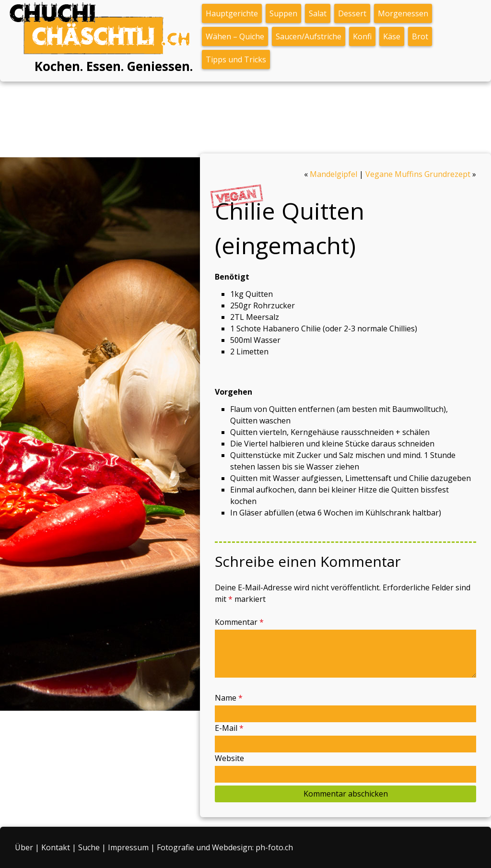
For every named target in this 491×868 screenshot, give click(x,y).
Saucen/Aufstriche (309, 36)
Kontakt (56, 847)
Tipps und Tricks (236, 59)
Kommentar (239, 622)
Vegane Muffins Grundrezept (418, 174)
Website (229, 758)
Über (24, 847)
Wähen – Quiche (235, 36)
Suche (89, 847)
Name (229, 698)
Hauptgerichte (232, 13)
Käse (392, 36)
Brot (420, 36)
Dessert (352, 13)
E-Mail (229, 728)
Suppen (283, 13)
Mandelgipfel (333, 174)
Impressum (128, 847)
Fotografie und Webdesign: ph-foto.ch (225, 847)
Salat (318, 13)
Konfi (362, 36)
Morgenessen (403, 13)
